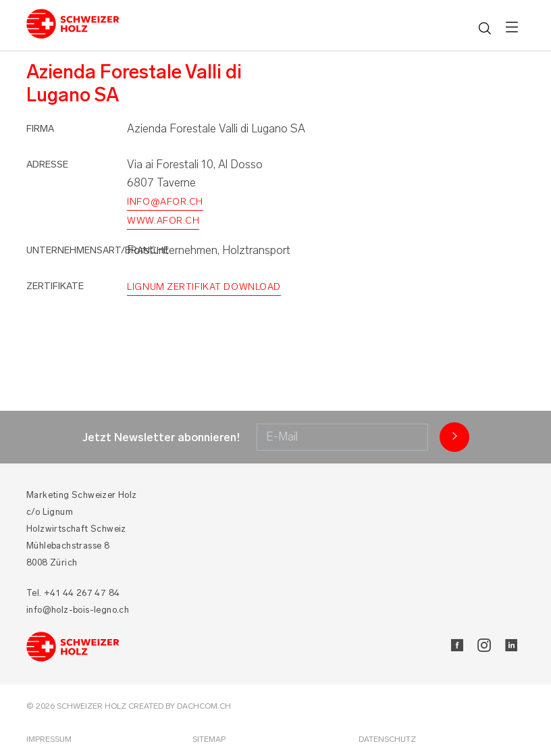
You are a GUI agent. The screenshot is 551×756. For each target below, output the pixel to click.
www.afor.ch (163, 221)
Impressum (49, 739)
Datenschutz (387, 739)
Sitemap (209, 739)
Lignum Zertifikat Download (204, 287)
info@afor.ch (165, 202)
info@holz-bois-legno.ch (78, 610)
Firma (40, 129)
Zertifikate (55, 286)
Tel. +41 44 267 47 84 (73, 593)
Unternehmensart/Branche (98, 250)
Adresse (47, 165)
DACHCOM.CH (204, 706)
